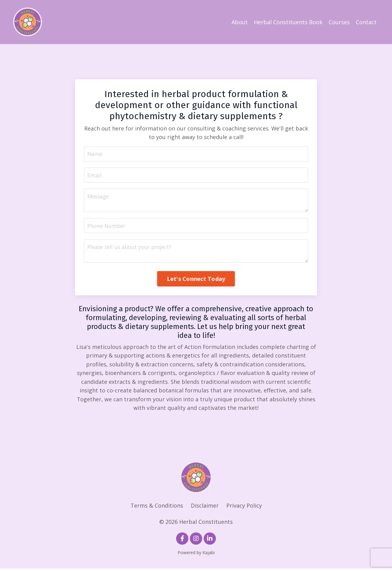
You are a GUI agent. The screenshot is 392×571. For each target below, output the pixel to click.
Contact (366, 22)
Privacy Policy (244, 508)
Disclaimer (205, 508)
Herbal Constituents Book (288, 22)
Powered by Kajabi (196, 555)
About (240, 22)
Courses (339, 22)
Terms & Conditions (157, 508)
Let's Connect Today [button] (196, 281)
